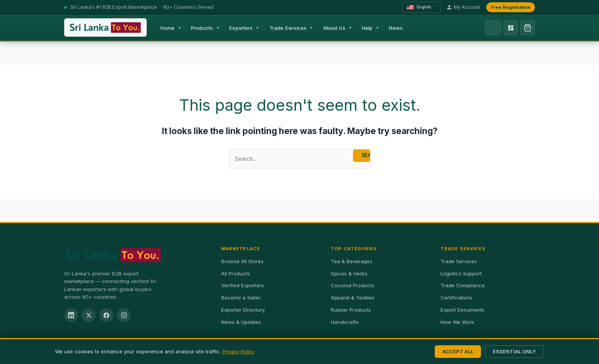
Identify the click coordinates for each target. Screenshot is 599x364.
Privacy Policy (239, 351)
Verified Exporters (243, 286)
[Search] (493, 28)
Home (171, 28)
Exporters (244, 28)
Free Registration (511, 7)
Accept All (458, 351)
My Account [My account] (463, 7)
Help (371, 28)
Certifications (457, 298)
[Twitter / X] (89, 316)
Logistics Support (461, 274)
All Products (236, 274)
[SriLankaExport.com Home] (135, 256)
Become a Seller (241, 298)
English (420, 7)
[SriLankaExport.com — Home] (105, 28)
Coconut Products (353, 286)
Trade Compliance (463, 286)
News (396, 28)
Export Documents (462, 310)
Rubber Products (351, 310)
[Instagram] (124, 316)
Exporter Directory (243, 310)
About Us (338, 28)
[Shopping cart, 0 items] (528, 28)
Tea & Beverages (352, 262)
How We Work (457, 322)
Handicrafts (345, 322)
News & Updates (241, 322)
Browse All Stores (242, 262)
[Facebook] (106, 316)
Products (206, 28)
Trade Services (292, 28)
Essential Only (514, 351)
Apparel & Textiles (353, 298)
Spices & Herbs (349, 274)
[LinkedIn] (71, 316)
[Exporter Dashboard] (511, 28)
